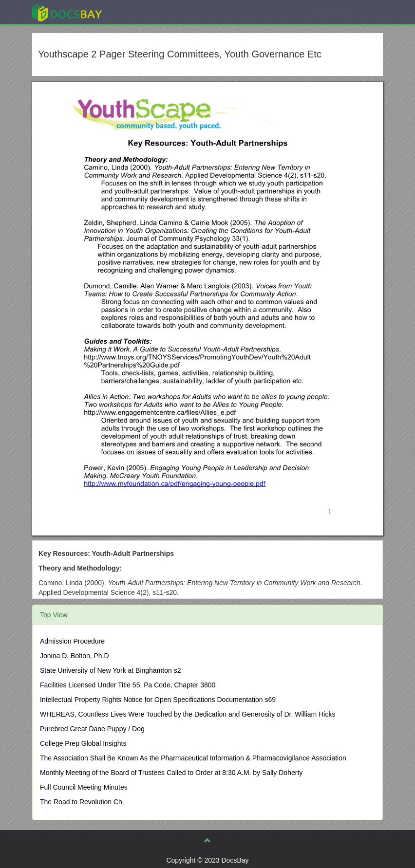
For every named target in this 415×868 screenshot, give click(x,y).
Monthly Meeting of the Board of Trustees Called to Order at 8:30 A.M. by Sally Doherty (171, 773)
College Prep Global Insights (83, 743)
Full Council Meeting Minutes (84, 787)
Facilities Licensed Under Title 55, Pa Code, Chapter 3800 (128, 685)
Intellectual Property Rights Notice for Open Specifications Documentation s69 (158, 700)
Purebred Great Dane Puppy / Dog (92, 729)
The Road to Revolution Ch (81, 802)
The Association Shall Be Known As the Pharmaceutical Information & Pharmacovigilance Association (193, 758)
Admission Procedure (72, 641)
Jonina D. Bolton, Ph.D (75, 656)
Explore (140, 12)
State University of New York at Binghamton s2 (110, 670)
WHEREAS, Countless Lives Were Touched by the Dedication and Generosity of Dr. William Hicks (188, 714)
